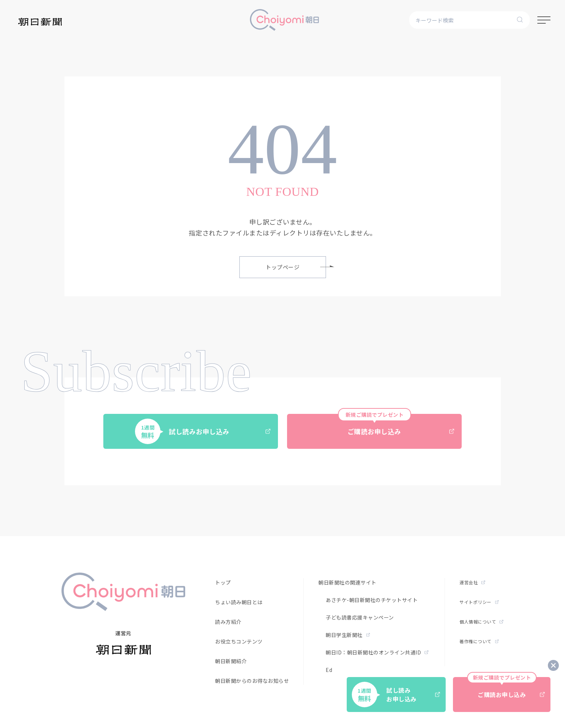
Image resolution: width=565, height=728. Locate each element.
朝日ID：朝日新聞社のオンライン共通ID (377, 652)
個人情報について (482, 622)
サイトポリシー (479, 602)
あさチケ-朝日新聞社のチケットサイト (372, 600)
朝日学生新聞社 (348, 635)
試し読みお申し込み (203, 431)
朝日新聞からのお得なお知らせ (252, 681)
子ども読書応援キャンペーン (360, 617)
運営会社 (472, 582)
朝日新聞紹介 (231, 661)
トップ (223, 582)
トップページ (296, 267)
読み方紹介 (228, 622)
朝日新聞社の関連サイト (347, 582)
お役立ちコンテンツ (239, 641)
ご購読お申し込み (396, 425)
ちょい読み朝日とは (239, 602)
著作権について (479, 641)
